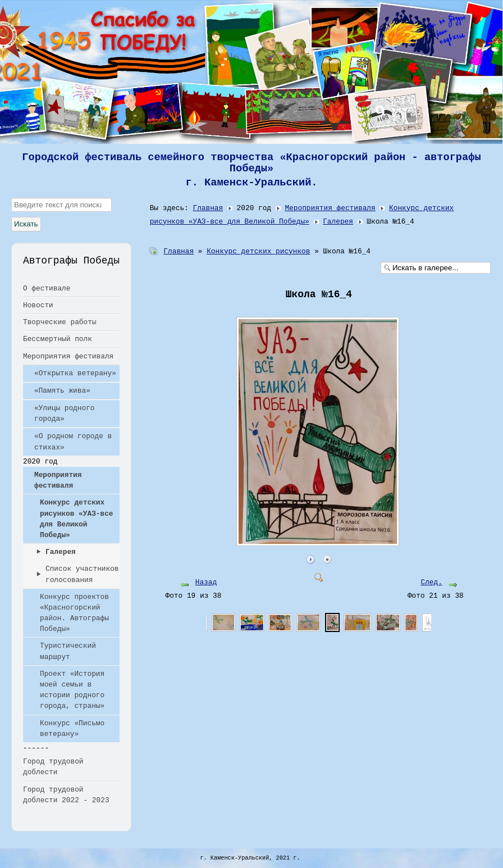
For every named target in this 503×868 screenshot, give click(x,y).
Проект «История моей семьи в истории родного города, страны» (72, 690)
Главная (208, 208)
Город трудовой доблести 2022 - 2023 (66, 795)
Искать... (12, 198)
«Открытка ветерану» (75, 373)
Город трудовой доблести (53, 767)
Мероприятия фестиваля (68, 356)
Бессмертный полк (58, 339)
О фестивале (47, 288)
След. (431, 582)
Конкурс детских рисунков (258, 251)
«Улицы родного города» (65, 413)
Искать (26, 224)
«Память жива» (62, 391)
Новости (38, 305)
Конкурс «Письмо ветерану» (72, 729)
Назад (206, 582)
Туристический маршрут (68, 651)
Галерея (61, 552)
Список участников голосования (82, 574)
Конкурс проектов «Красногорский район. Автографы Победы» (74, 613)
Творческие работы (60, 322)
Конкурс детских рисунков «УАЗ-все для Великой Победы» (77, 519)
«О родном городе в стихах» (73, 442)
